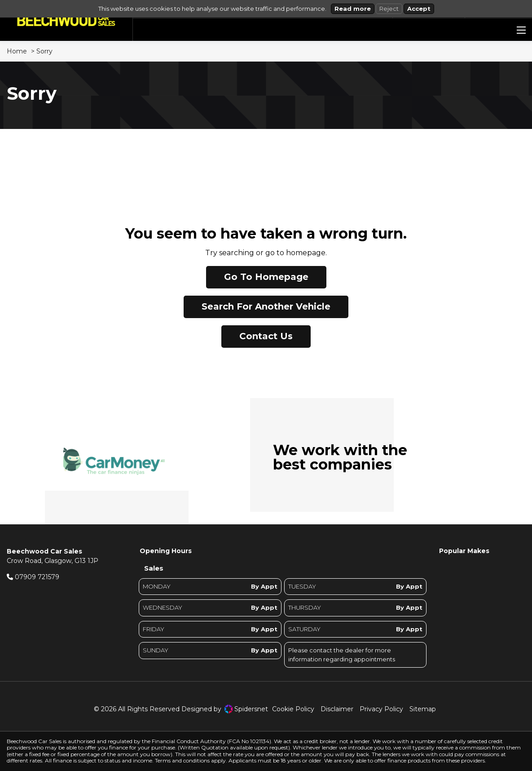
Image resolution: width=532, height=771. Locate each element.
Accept (419, 9)
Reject (389, 9)
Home (17, 51)
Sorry (44, 51)
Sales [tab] (154, 568)
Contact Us (266, 336)
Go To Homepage (266, 277)
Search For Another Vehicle (266, 306)
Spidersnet (246, 709)
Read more (353, 9)
